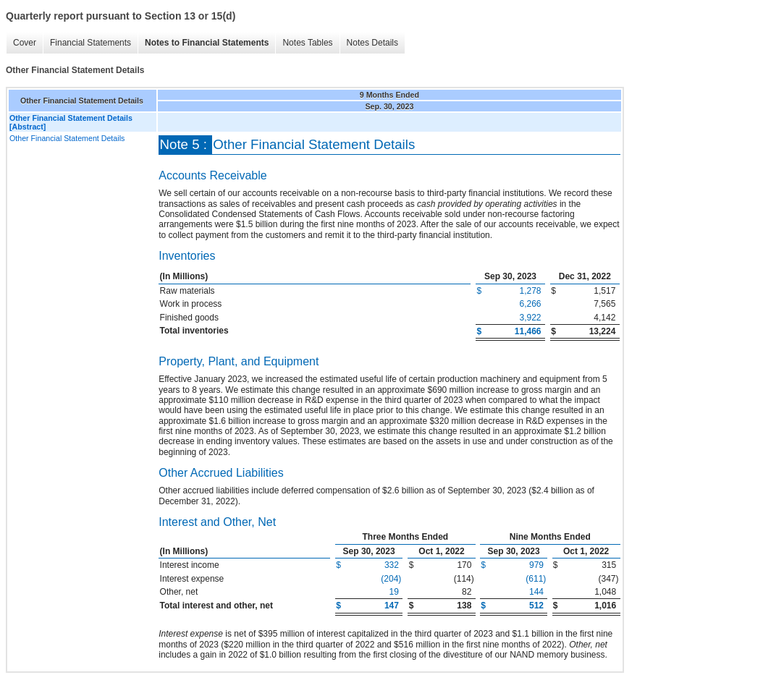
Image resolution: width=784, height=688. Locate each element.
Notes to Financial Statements (207, 43)
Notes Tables (307, 43)
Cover (25, 43)
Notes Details (372, 43)
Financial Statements (90, 43)
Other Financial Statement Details (67, 138)
